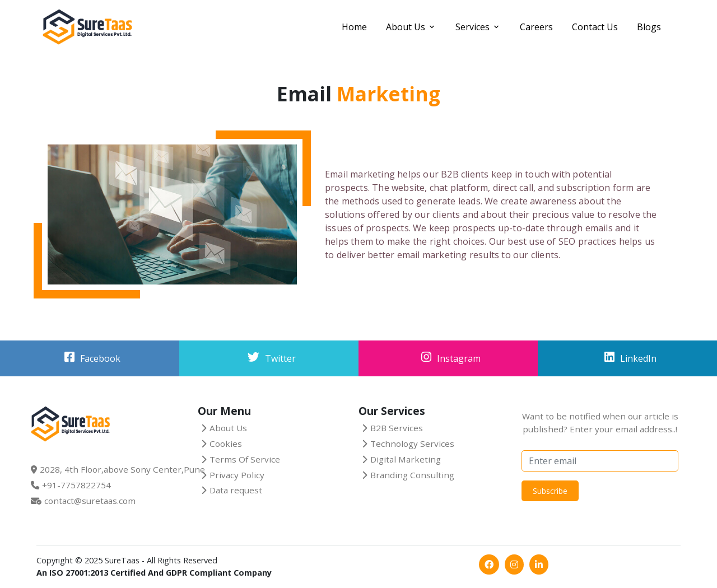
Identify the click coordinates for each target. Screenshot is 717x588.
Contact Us (595, 27)
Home (354, 27)
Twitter (280, 358)
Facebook (100, 358)
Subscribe (550, 491)
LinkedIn (638, 358)
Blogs (649, 27)
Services (472, 27)
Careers (536, 27)
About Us (406, 27)
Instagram (459, 358)
